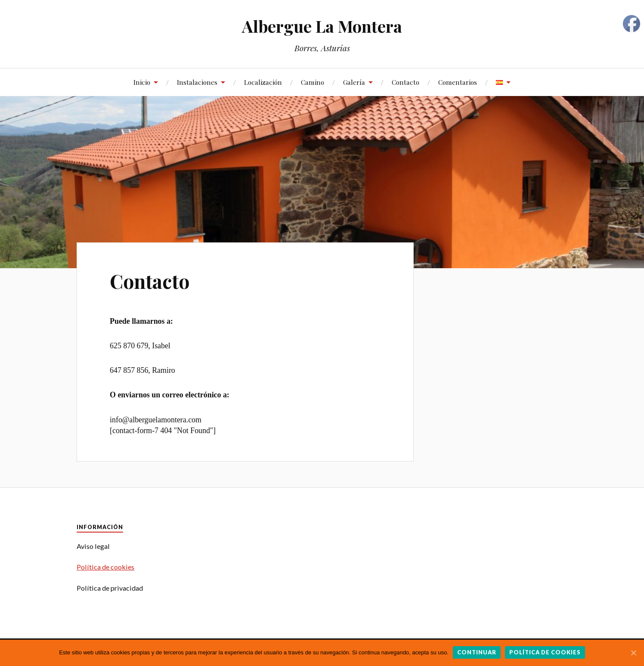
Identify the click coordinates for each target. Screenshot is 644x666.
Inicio (142, 82)
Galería (354, 82)
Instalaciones (197, 82)
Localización (263, 82)
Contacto (406, 82)
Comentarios (458, 82)
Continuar (477, 652)
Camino (313, 82)
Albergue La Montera (322, 26)
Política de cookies (105, 567)
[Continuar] (633, 653)
